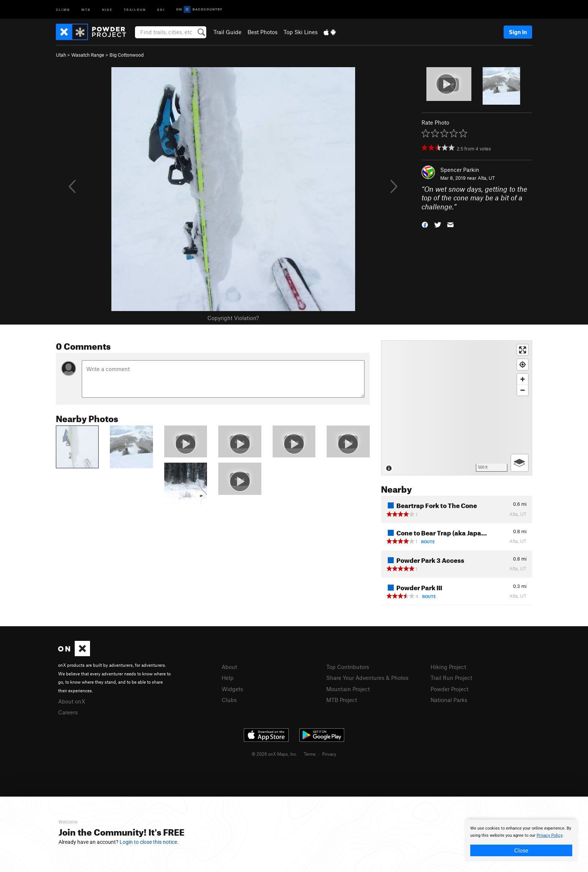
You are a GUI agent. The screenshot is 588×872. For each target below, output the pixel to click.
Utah (61, 55)
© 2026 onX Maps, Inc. (274, 754)
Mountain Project (348, 689)
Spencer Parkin (460, 170)
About (229, 667)
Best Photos (262, 32)
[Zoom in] (523, 379)
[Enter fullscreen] (523, 350)
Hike (107, 9)
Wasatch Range (88, 55)
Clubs (229, 700)
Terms (310, 754)
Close (521, 850)
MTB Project (342, 700)
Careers (68, 712)
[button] (425, 224)
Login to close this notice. (149, 842)
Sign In (518, 32)
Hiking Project (448, 667)
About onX (72, 701)
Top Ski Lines (301, 32)
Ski (161, 9)
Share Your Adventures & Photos (367, 678)
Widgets (232, 689)
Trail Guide (227, 32)
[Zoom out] (523, 390)
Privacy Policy (550, 835)
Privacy (329, 754)
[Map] (457, 408)
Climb (63, 9)
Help (228, 678)
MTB (86, 9)
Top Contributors (348, 667)
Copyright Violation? (233, 318)
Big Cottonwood (127, 55)
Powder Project (449, 689)
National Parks (449, 700)
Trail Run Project (451, 678)
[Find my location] (523, 365)
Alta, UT (486, 178)
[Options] (520, 463)
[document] (521, 840)
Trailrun (135, 9)
